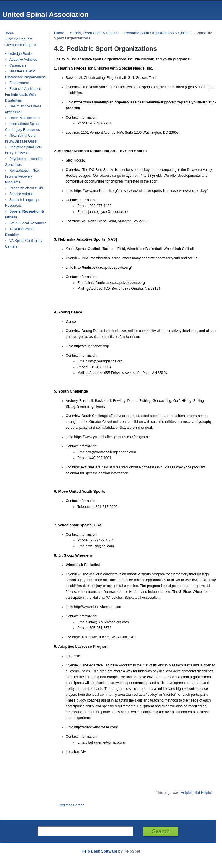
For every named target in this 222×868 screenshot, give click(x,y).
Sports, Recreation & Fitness (94, 33)
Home (9, 33)
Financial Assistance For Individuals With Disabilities (23, 95)
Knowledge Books (18, 54)
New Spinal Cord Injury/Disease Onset (21, 138)
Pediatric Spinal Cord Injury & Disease (24, 150)
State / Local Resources (28, 223)
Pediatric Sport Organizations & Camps (157, 33)
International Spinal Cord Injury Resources (22, 127)
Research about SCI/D (27, 188)
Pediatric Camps (71, 805)
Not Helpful (203, 793)
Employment (19, 83)
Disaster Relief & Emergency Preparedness (25, 74)
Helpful (186, 793)
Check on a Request (20, 45)
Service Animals (22, 194)
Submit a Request (18, 39)
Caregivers (18, 65)
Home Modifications (25, 118)
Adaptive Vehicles (23, 60)
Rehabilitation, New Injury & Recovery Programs (22, 176)
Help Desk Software (99, 851)
